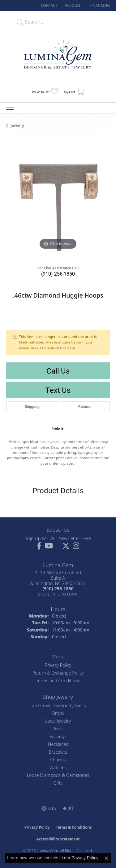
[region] (58, 199)
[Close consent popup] (106, 858)
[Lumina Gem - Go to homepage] (58, 57)
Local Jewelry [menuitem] (58, 721)
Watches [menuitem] (58, 767)
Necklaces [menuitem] (58, 744)
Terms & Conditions (74, 827)
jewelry (17, 125)
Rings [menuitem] (58, 729)
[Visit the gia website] (49, 808)
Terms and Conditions (58, 681)
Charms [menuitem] (58, 760)
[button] (73, 5)
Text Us (58, 390)
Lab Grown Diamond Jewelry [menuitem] (58, 705)
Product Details (58, 490)
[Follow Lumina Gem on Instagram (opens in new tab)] (76, 546)
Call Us (58, 371)
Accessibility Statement (58, 839)
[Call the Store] (58, 589)
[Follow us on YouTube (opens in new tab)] (49, 546)
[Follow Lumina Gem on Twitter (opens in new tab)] (66, 546)
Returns (85, 406)
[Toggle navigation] (10, 108)
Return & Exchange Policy (58, 673)
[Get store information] (58, 594)
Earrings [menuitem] (58, 736)
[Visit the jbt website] (68, 808)
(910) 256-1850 (58, 274)
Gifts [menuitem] (58, 783)
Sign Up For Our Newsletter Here (58, 538)
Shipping (32, 406)
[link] (48, 5)
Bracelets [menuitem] (58, 752)
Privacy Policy (58, 665)
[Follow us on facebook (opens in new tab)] (39, 546)
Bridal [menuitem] (58, 713)
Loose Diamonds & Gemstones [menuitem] (58, 775)
